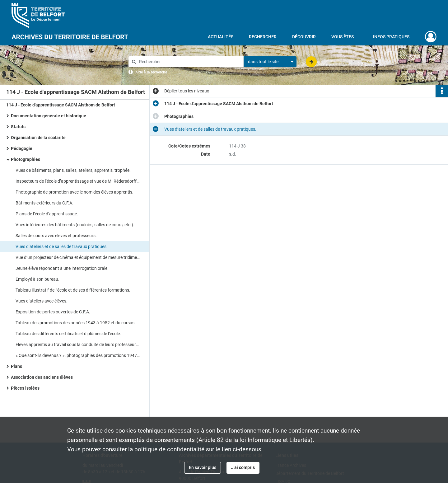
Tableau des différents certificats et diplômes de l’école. (68, 334)
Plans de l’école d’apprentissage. (47, 214)
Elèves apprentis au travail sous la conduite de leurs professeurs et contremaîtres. (78, 345)
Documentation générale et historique (49, 116)
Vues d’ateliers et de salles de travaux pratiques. (62, 246)
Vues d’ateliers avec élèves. (42, 301)
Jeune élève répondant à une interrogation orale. (62, 268)
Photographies (26, 159)
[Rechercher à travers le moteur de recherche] (189, 62)
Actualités (221, 37)
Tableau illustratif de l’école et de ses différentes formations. (73, 290)
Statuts (18, 127)
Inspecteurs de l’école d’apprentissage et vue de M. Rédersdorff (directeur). (78, 181)
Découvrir (304, 37)
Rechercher (263, 37)
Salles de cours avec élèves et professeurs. (56, 236)
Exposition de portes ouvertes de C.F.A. (53, 312)
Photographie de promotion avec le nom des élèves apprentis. (75, 192)
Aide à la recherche (151, 72)
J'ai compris (243, 467)
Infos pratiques (391, 37)
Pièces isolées (25, 388)
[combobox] (270, 62)
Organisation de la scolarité (38, 138)
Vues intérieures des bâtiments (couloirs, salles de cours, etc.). (75, 225)
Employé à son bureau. (37, 279)
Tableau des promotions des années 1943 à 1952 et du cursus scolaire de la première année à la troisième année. (78, 323)
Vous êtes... (344, 37)
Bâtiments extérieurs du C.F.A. (44, 203)
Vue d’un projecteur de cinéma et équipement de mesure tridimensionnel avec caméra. (78, 257)
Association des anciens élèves (42, 377)
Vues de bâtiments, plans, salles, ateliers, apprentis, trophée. (73, 170)
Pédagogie (22, 148)
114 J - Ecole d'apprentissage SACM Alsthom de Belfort (61, 105)
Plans (16, 366)
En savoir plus (203, 467)
